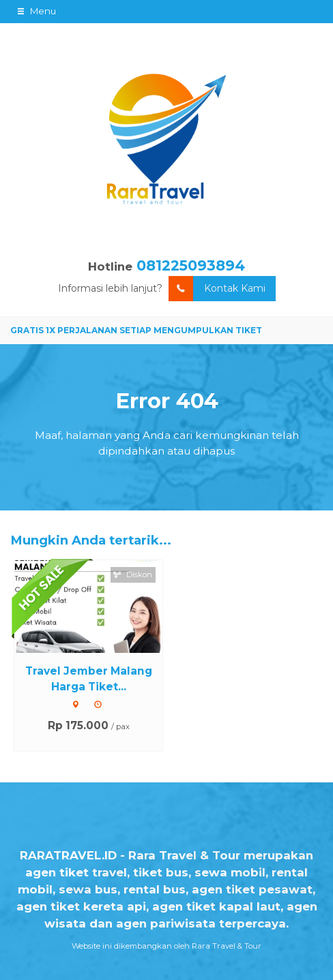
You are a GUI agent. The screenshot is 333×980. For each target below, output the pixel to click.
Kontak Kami (217, 289)
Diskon (133, 575)
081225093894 (191, 265)
